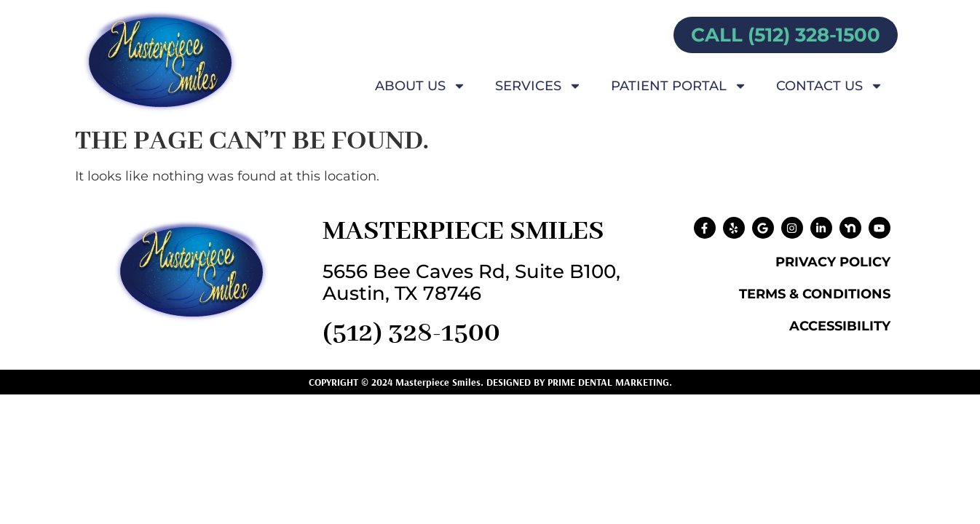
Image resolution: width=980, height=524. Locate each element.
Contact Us (830, 86)
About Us (420, 86)
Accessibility (840, 326)
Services (538, 86)
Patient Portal (679, 86)
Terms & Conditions (815, 294)
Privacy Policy (833, 262)
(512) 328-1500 (411, 333)
